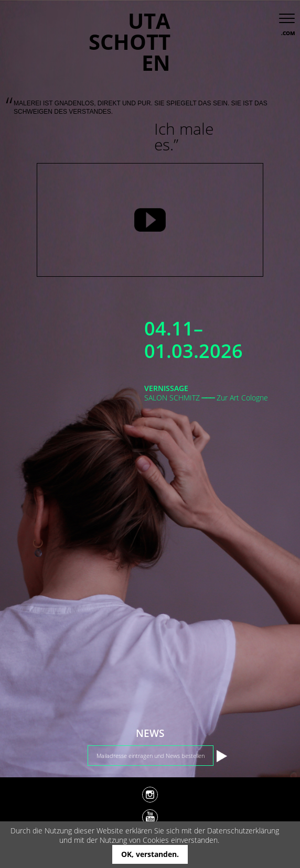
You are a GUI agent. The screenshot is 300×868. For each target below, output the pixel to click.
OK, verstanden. (150, 854)
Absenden (222, 756)
